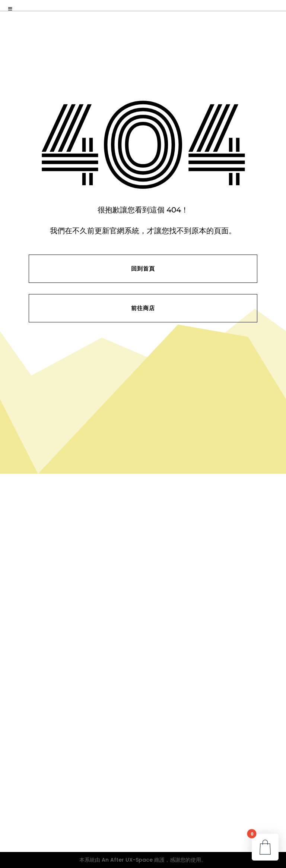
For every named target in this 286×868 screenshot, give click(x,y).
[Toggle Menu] (10, 9)
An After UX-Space (127, 860)
